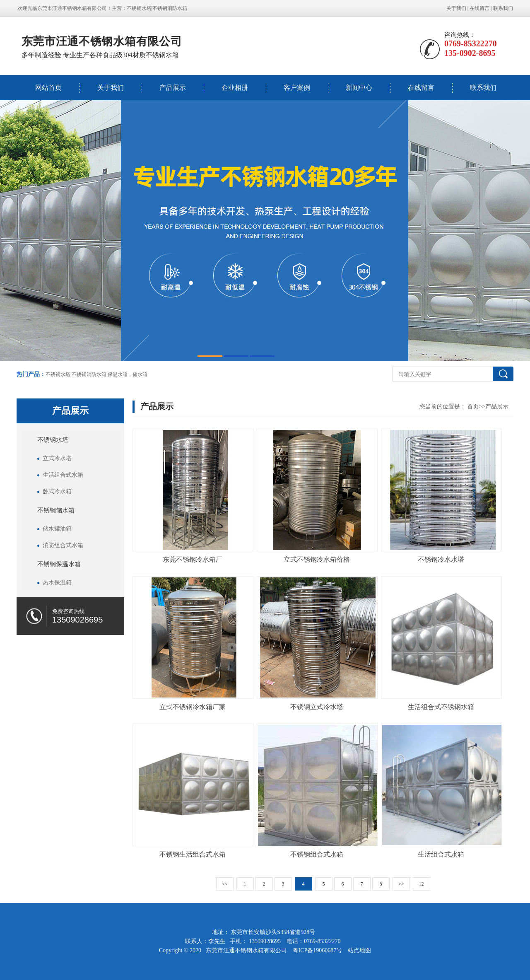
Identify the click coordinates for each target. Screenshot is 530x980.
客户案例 (297, 88)
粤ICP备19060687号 (318, 950)
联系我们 (503, 8)
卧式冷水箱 (57, 491)
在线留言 (479, 8)
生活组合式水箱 (63, 475)
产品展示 (173, 88)
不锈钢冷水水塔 (441, 559)
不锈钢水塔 (139, 8)
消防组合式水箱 (63, 545)
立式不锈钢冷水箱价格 (317, 559)
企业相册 (235, 88)
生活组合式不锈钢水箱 (441, 707)
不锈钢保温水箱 (59, 564)
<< (225, 884)
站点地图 (359, 950)
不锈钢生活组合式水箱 (193, 854)
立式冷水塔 (57, 458)
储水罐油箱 (57, 529)
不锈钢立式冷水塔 (317, 707)
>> (401, 884)
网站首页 (48, 88)
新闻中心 (359, 88)
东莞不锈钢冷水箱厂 (193, 559)
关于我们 (456, 8)
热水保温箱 (57, 583)
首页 (473, 407)
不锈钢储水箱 (56, 510)
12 (422, 884)
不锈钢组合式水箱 (317, 854)
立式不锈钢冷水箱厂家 (193, 707)
